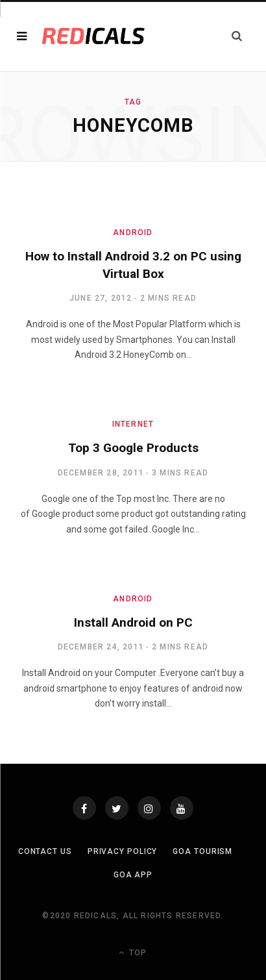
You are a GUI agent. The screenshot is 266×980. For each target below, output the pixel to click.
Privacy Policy (123, 851)
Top (133, 953)
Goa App (133, 875)
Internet (133, 424)
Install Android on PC (133, 622)
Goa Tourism (202, 851)
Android (133, 232)
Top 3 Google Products (133, 448)
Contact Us (45, 851)
